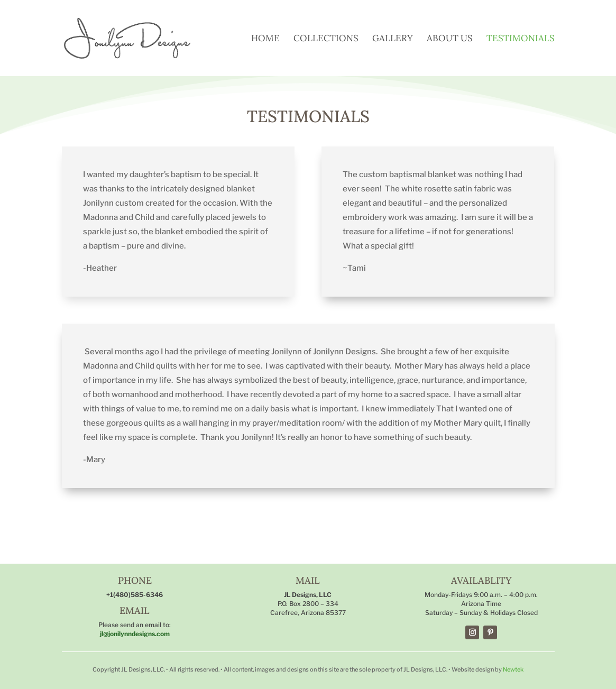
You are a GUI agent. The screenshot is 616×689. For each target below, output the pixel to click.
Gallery (393, 39)
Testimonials (521, 39)
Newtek (513, 669)
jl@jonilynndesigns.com (135, 634)
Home (265, 39)
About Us (450, 39)
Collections (326, 39)
